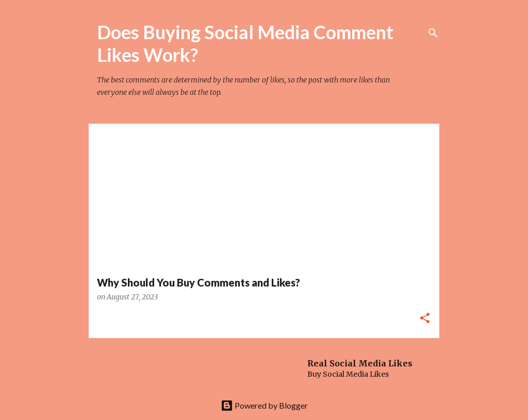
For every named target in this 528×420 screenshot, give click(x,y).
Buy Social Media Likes (348, 374)
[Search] (433, 33)
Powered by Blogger (264, 405)
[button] (425, 319)
